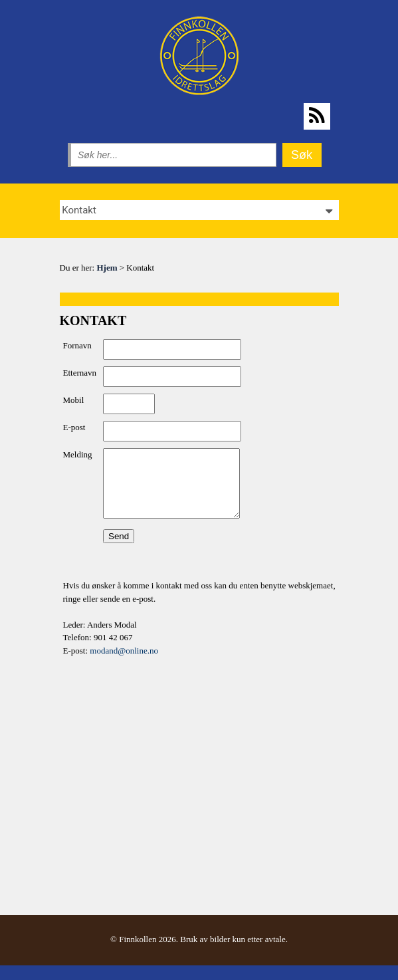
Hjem (107, 268)
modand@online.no (124, 651)
